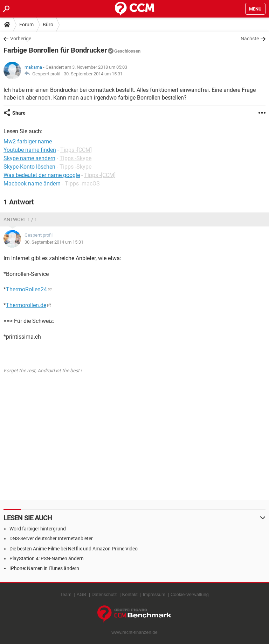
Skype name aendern (29, 158)
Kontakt (130, 594)
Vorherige (21, 39)
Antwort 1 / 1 (20, 219)
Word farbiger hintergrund (38, 529)
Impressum (154, 594)
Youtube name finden (30, 150)
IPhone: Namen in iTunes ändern (44, 568)
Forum (26, 25)
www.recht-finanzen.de (134, 632)
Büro (48, 25)
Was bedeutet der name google (42, 175)
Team (66, 594)
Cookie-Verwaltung (190, 594)
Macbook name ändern (32, 184)
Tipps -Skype (75, 158)
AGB (81, 594)
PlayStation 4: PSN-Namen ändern (47, 558)
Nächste (250, 39)
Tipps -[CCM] (76, 150)
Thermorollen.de (26, 305)
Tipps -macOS (82, 184)
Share (19, 113)
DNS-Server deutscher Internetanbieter (51, 538)
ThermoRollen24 (26, 289)
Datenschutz (104, 594)
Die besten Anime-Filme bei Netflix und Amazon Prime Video (74, 549)
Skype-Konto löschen (29, 167)
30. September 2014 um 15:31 (93, 74)
